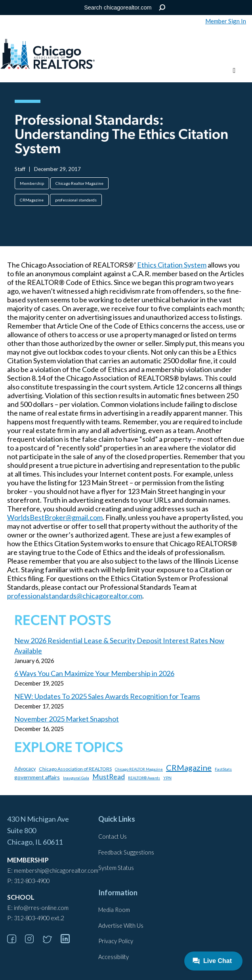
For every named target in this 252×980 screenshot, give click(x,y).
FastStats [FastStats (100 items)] (223, 769)
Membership (32, 183)
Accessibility (114, 957)
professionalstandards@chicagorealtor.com (75, 596)
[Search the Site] (125, 8)
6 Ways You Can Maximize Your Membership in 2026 (94, 673)
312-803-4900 (32, 881)
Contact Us (113, 837)
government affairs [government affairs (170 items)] (37, 777)
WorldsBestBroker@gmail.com (55, 517)
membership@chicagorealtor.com (56, 871)
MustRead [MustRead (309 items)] (109, 777)
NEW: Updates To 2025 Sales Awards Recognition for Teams (107, 696)
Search (162, 8)
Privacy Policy (116, 941)
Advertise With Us (121, 926)
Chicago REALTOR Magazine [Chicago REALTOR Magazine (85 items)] (139, 769)
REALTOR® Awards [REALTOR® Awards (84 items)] (144, 778)
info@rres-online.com (41, 908)
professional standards (76, 200)
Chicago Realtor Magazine (79, 183)
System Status (116, 868)
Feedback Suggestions (126, 852)
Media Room (114, 910)
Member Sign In (226, 21)
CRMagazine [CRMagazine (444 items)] (189, 767)
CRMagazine (32, 200)
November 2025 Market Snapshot (67, 719)
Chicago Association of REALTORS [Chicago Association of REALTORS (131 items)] (75, 769)
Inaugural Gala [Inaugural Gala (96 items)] (76, 778)
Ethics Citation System (172, 265)
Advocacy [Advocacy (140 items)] (25, 769)
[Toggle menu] (234, 71)
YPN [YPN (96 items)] (167, 778)
